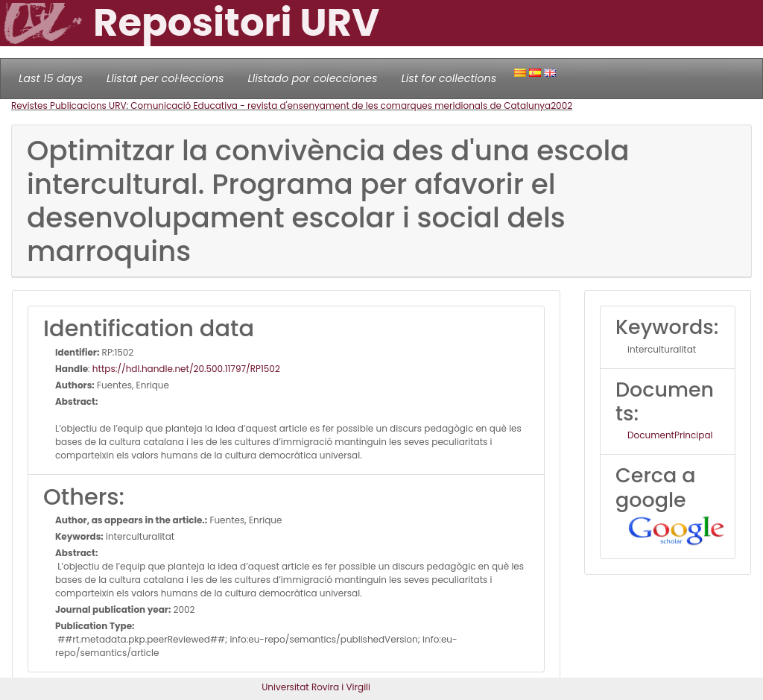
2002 (561, 105)
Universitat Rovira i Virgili (316, 687)
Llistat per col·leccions (165, 78)
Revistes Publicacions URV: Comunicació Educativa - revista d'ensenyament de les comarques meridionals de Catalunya (281, 105)
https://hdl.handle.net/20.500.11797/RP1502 (186, 369)
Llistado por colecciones (313, 78)
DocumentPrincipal (670, 435)
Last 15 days (51, 78)
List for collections (449, 78)
